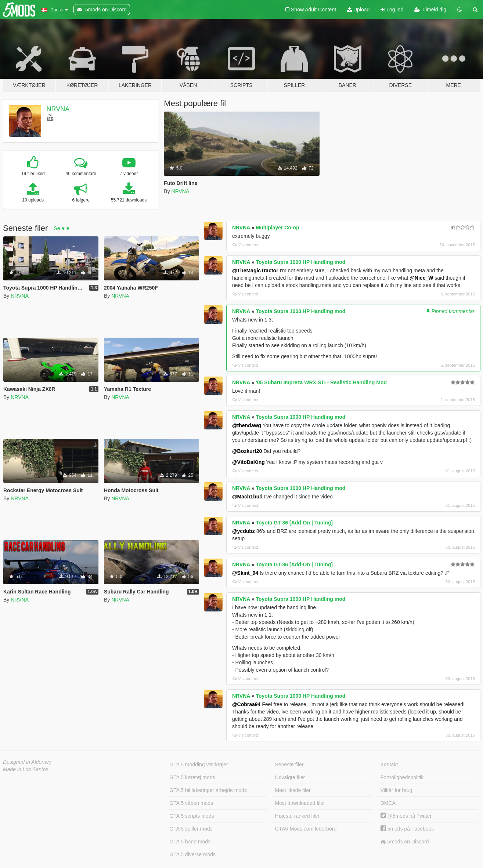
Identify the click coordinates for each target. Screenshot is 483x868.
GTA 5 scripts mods (192, 816)
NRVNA (58, 109)
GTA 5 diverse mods (192, 854)
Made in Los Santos (26, 769)
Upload (358, 10)
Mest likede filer (293, 790)
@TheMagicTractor (255, 270)
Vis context (245, 245)
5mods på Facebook (407, 829)
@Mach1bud (247, 497)
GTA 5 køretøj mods (192, 777)
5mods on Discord (405, 842)
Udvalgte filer (290, 777)
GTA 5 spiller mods (191, 829)
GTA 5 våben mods (191, 803)
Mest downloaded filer (300, 803)
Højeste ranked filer (297, 816)
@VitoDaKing (248, 462)
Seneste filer (289, 765)
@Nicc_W (421, 278)
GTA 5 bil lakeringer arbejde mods (208, 790)
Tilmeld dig (430, 10)
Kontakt (389, 765)
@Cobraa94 (246, 704)
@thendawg (247, 425)
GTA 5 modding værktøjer (199, 765)
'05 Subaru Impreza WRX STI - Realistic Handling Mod (322, 382)
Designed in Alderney (27, 762)
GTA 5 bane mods (190, 842)
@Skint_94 (245, 573)
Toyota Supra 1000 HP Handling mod (301, 262)
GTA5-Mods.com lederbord (306, 829)
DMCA (388, 803)
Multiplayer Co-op (278, 228)
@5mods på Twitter (406, 816)
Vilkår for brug (397, 790)
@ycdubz (244, 531)
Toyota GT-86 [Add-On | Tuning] (294, 523)
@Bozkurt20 (247, 451)
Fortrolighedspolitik (402, 777)
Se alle (62, 228)
